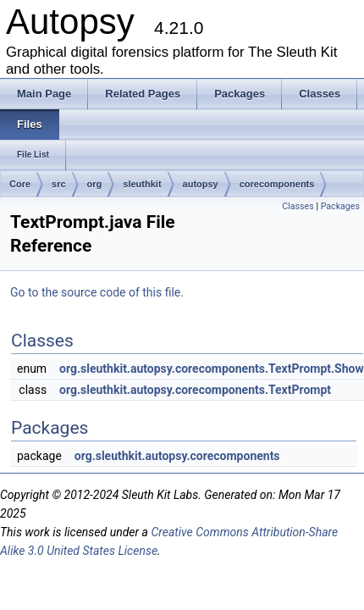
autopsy (201, 184)
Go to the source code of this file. (97, 292)
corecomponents (277, 184)
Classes (298, 206)
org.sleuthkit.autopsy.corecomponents (177, 456)
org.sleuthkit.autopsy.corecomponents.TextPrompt (195, 390)
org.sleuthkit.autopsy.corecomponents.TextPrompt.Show (212, 369)
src (59, 184)
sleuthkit (142, 184)
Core (20, 184)
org (95, 184)
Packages (340, 206)
